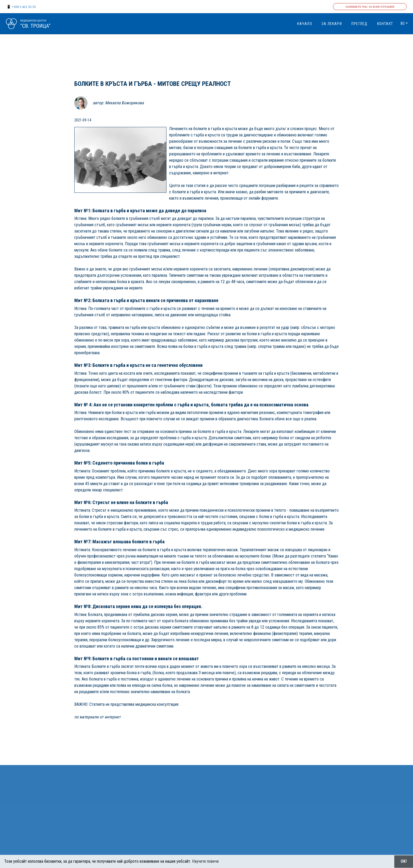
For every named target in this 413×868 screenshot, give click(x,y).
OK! (404, 861)
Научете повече (205, 861)
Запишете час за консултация (370, 7)
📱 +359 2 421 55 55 (21, 7)
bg (403, 23)
